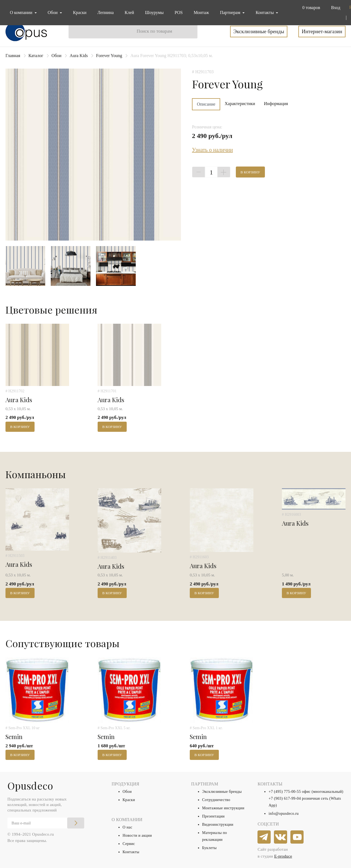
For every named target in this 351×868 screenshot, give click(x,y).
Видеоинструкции (218, 825)
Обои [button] (53, 12)
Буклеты (209, 848)
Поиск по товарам (154, 31)
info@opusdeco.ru (284, 814)
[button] (310, 8)
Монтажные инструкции (223, 808)
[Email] (46, 823)
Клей (129, 12)
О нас (128, 827)
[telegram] (264, 837)
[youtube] (297, 837)
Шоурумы (154, 12)
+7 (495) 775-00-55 (285, 792)
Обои (56, 56)
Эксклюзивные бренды (259, 31)
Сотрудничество (216, 800)
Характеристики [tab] (240, 104)
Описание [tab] (206, 104)
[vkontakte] (281, 837)
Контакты (131, 852)
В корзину (250, 172)
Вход (336, 8)
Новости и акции (137, 835)
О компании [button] (22, 12)
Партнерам (231, 12)
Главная (13, 56)
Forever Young (109, 56)
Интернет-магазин (322, 31)
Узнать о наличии (212, 150)
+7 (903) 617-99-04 (285, 798)
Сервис (129, 844)
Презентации (213, 816)
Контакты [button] (265, 12)
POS (179, 12)
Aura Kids (79, 56)
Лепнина (105, 12)
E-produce (283, 856)
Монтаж (201, 12)
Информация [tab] (276, 104)
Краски (80, 12)
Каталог (36, 56)
